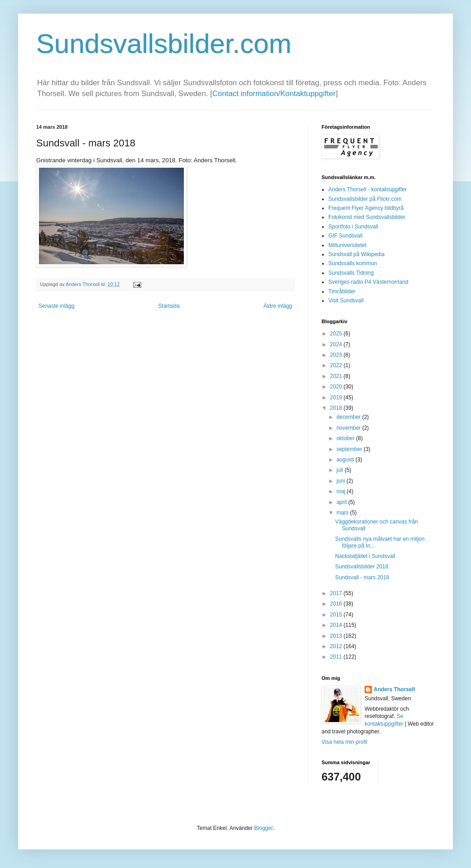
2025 (337, 334)
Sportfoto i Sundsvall (353, 227)
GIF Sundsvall (345, 236)
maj (342, 491)
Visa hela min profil (344, 742)
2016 (337, 604)
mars (343, 513)
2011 (337, 657)
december (349, 417)
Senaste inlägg (56, 306)
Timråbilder (342, 291)
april (342, 502)
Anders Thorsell (83, 284)
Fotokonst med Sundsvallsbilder (367, 217)
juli (341, 470)
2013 (337, 636)
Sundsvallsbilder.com (164, 44)
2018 (337, 408)
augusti (346, 460)
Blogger (263, 828)
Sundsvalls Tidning (351, 273)
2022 (337, 365)
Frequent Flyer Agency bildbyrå (366, 208)
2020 (337, 387)
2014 (337, 625)
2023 (337, 355)
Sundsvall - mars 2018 (362, 577)
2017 (337, 593)
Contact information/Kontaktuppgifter (274, 94)
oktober (346, 438)
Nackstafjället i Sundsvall (365, 556)
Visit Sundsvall (346, 301)
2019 (337, 398)
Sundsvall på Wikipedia (356, 254)
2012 (337, 646)
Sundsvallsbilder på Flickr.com (365, 199)
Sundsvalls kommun (353, 263)
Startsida (169, 306)
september (350, 449)
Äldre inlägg (278, 306)
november (349, 428)
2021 (337, 376)
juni (341, 481)
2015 (337, 615)
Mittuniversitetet (347, 245)
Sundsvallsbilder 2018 (362, 567)
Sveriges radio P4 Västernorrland (368, 282)
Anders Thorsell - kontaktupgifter (368, 189)
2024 (337, 344)
